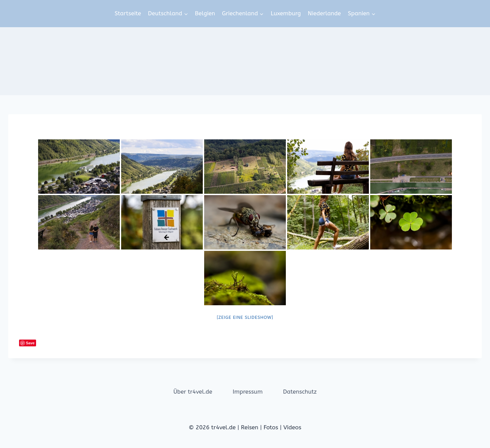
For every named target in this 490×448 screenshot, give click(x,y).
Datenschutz (300, 392)
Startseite (128, 13)
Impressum (248, 392)
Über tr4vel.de (193, 392)
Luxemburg (286, 13)
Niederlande (324, 13)
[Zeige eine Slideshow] (245, 317)
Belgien (205, 13)
